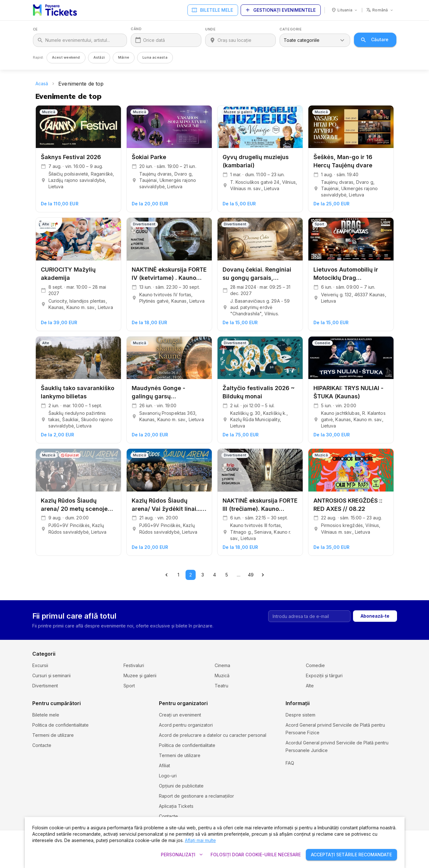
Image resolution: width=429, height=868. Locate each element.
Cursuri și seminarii (51, 675)
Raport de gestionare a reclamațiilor (196, 796)
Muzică (222, 675)
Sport (129, 686)
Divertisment (45, 686)
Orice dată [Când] (154, 40)
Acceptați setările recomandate (351, 855)
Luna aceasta (155, 57)
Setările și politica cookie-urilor (318, 760)
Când (136, 29)
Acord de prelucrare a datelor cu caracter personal (213, 735)
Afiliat (164, 765)
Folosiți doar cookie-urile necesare (256, 855)
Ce (35, 29)
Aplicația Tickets (176, 806)
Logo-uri (168, 776)
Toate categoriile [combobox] (302, 40)
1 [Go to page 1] (179, 575)
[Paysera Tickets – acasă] (55, 10)
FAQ (290, 771)
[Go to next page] (263, 575)
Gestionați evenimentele (281, 10)
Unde (210, 29)
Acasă (42, 84)
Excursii (40, 665)
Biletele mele (213, 10)
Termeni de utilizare (53, 735)
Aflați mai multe (200, 840)
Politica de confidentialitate (60, 725)
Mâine (124, 57)
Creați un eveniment (180, 715)
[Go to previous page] (167, 575)
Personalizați (182, 855)
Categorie (291, 29)
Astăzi (99, 57)
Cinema (222, 665)
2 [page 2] (191, 575)
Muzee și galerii (140, 675)
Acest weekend (66, 57)
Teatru (221, 686)
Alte (310, 686)
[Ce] (84, 40)
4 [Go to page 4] (215, 575)
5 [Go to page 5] (227, 575)
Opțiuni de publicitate (181, 786)
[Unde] (245, 40)
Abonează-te (375, 616)
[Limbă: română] (380, 10)
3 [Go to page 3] (203, 575)
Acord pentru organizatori (186, 725)
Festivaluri (134, 665)
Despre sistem (300, 715)
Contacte (42, 745)
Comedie (315, 665)
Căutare (375, 40)
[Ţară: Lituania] (345, 10)
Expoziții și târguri (324, 675)
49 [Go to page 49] (251, 575)
